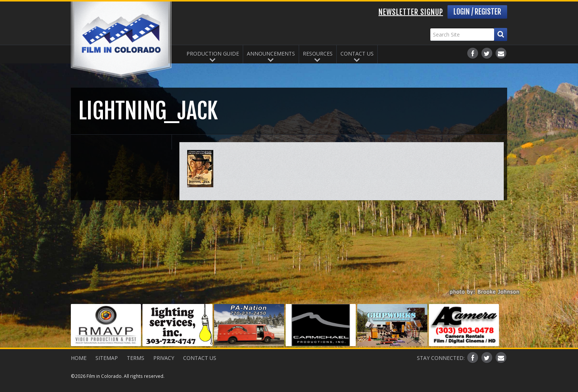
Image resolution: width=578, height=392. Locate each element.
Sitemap (107, 358)
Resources (318, 54)
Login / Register (477, 12)
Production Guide (213, 54)
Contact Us (357, 54)
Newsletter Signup (411, 12)
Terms (136, 358)
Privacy (164, 358)
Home (79, 358)
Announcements (271, 54)
